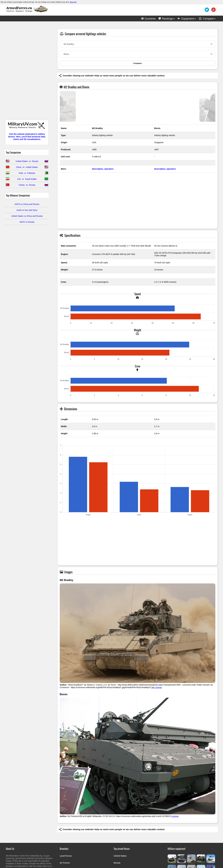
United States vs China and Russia (27, 216)
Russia (117, 863)
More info (73, 2)
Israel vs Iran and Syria (27, 210)
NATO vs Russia (27, 222)
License (158, 687)
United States (120, 856)
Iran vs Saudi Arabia (27, 179)
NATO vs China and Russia (27, 204)
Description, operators (103, 169)
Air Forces (65, 863)
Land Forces (66, 856)
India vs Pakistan (27, 173)
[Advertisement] (27, 72)
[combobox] (138, 44)
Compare (138, 63)
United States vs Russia (27, 161)
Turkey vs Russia (27, 185)
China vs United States (27, 167)
